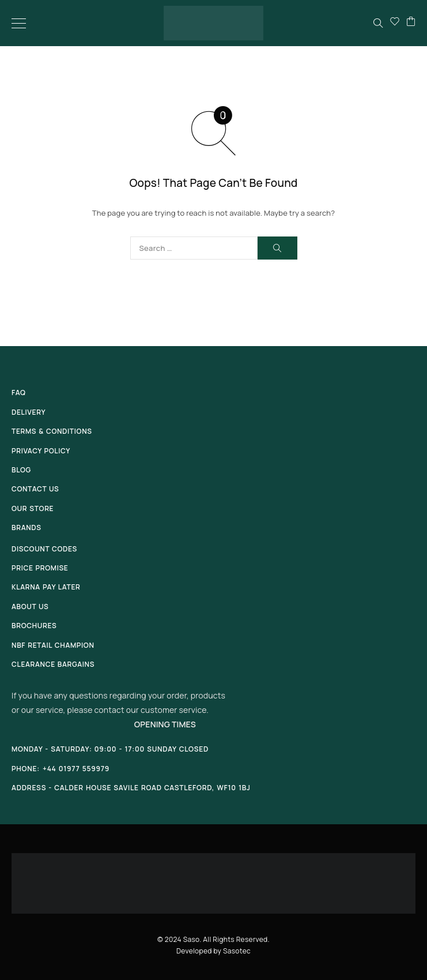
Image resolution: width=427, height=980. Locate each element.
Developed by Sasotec (213, 951)
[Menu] (19, 23)
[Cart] (411, 23)
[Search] (378, 23)
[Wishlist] (395, 23)
